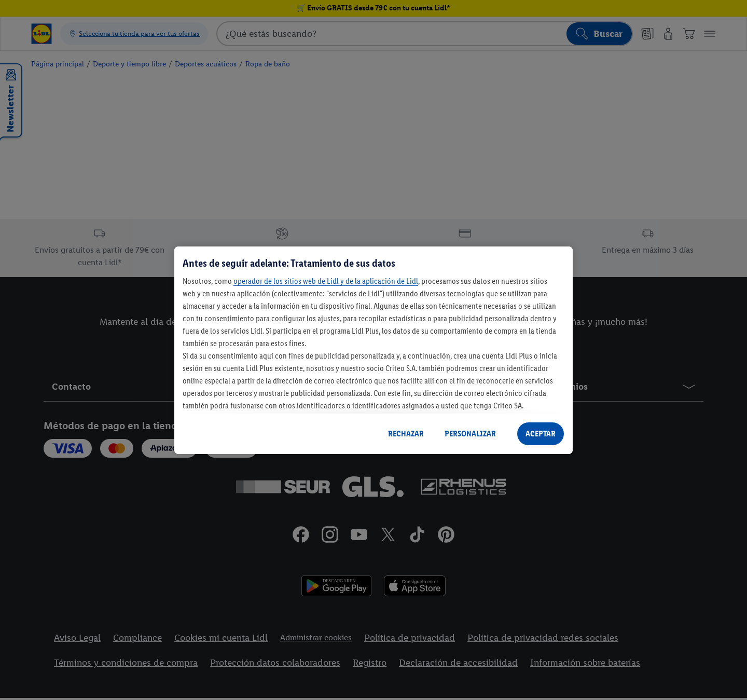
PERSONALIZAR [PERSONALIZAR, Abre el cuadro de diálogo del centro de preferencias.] (470, 434)
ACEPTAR (541, 434)
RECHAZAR (406, 434)
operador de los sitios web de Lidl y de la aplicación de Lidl (326, 281)
